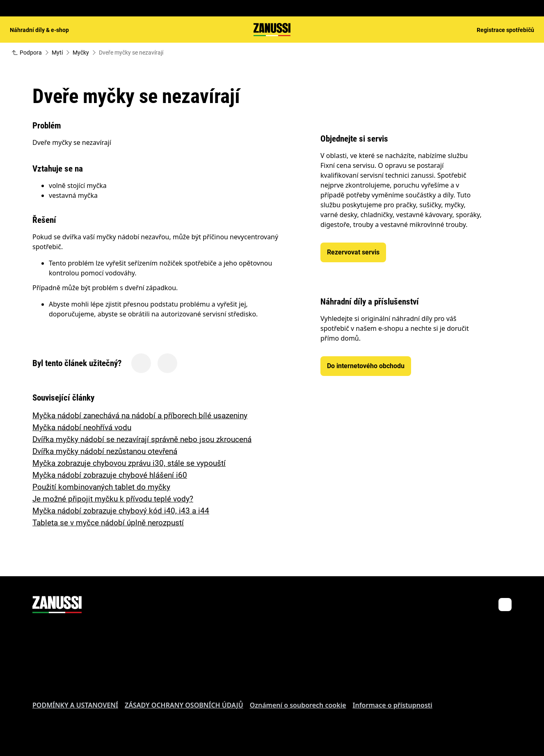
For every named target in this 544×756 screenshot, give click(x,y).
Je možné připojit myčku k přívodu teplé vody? (113, 499)
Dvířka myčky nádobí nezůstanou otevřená (105, 451)
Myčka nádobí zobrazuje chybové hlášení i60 (110, 475)
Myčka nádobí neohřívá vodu (82, 427)
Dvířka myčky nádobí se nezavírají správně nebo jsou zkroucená (142, 439)
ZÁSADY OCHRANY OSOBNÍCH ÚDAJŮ (184, 705)
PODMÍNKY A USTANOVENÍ (75, 705)
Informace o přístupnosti (393, 705)
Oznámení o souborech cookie (298, 705)
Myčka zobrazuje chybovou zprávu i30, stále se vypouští (129, 463)
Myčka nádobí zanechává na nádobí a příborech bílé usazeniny (140, 416)
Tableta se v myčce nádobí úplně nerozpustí (108, 523)
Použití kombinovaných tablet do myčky (101, 487)
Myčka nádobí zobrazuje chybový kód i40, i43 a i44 (121, 511)
